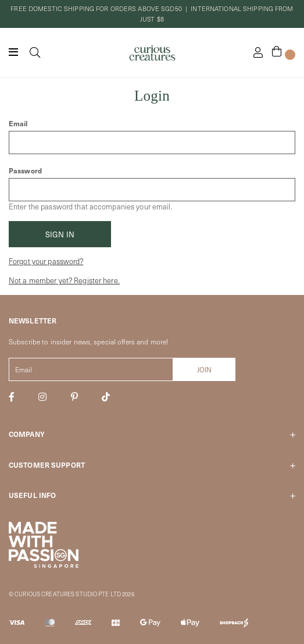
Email (18, 123)
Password (25, 170)
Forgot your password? (46, 261)
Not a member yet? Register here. (64, 280)
